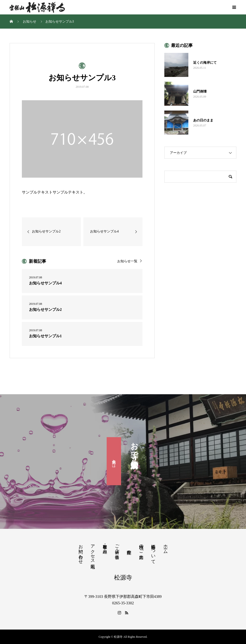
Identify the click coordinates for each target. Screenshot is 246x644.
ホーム (166, 547)
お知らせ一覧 (127, 261)
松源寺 (123, 578)
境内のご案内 (141, 547)
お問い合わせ (81, 552)
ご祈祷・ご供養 (117, 547)
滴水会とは (114, 461)
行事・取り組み (105, 547)
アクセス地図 (93, 551)
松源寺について (153, 552)
